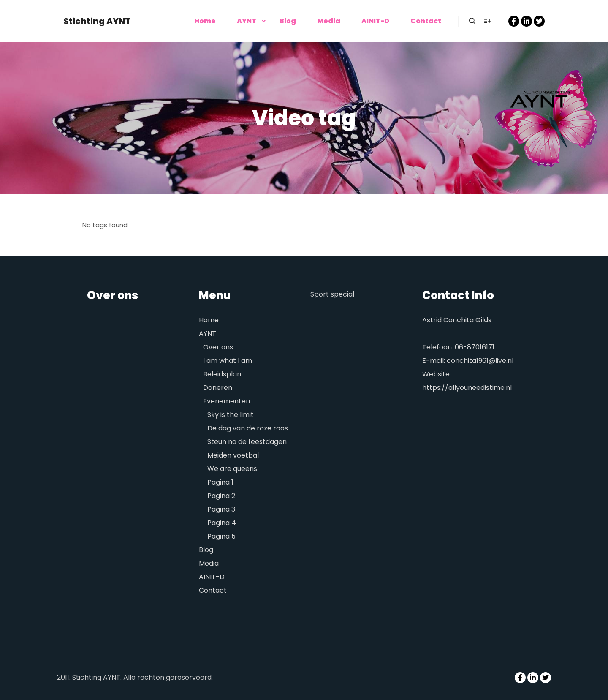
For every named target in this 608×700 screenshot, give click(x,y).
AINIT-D (212, 577)
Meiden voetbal (233, 455)
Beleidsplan (222, 374)
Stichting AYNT (97, 21)
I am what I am (228, 361)
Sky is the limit (231, 415)
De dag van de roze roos (248, 428)
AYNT (208, 334)
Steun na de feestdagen (247, 442)
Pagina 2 (221, 496)
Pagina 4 (222, 523)
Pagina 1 (220, 482)
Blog (206, 550)
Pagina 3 (221, 509)
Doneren (218, 388)
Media (209, 563)
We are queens (232, 469)
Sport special (332, 294)
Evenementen (227, 401)
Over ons (218, 347)
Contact (213, 590)
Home (209, 320)
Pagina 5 (221, 536)
